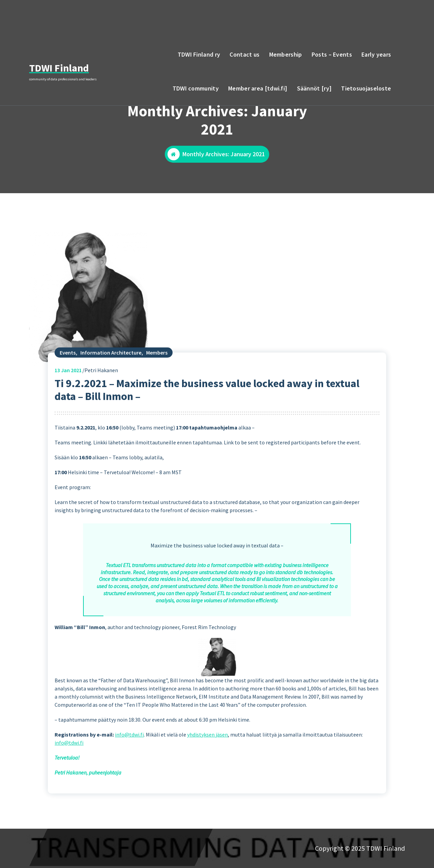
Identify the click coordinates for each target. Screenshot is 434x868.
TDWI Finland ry (199, 54)
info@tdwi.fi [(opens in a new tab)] (129, 755)
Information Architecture (111, 374)
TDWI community (196, 88)
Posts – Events (332, 54)
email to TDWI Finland (363, 17)
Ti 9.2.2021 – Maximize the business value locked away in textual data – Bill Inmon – (207, 411)
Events (68, 374)
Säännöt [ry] (314, 88)
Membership (286, 54)
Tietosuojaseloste (366, 88)
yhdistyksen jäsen (208, 755)
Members (157, 374)
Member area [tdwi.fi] (258, 88)
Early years (376, 54)
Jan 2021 (68, 391)
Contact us (244, 54)
